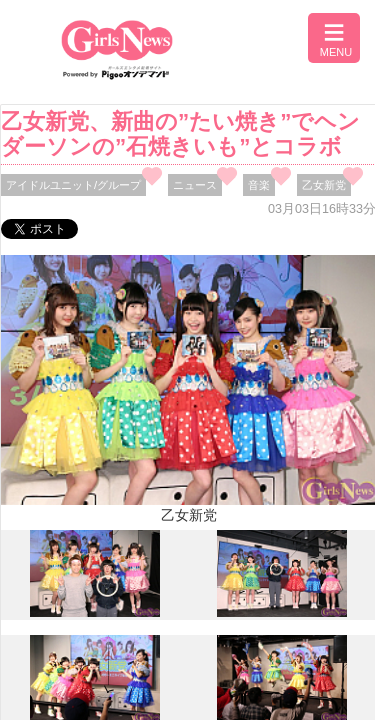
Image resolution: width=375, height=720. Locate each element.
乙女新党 (324, 185)
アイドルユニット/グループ (73, 185)
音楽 (259, 185)
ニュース (195, 185)
